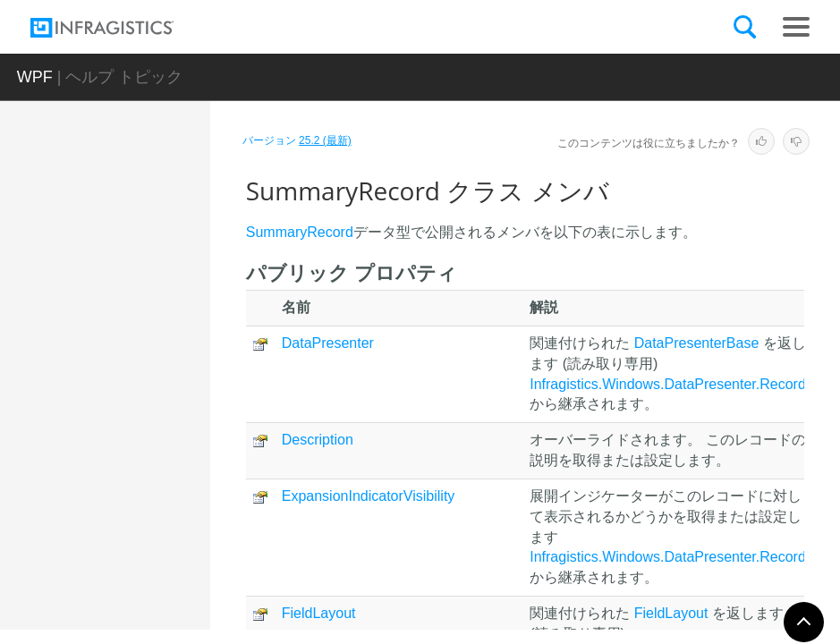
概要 (129, 406)
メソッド (141, 469)
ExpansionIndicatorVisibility (369, 496)
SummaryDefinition (153, 298)
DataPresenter (328, 343)
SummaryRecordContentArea (152, 596)
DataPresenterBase (697, 343)
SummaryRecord (150, 378)
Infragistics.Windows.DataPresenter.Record (668, 384)
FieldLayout (319, 613)
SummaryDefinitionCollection (153, 338)
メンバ (135, 437)
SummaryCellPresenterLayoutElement (151, 249)
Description (318, 440)
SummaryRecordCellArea (152, 547)
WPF (35, 77)
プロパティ (148, 500)
